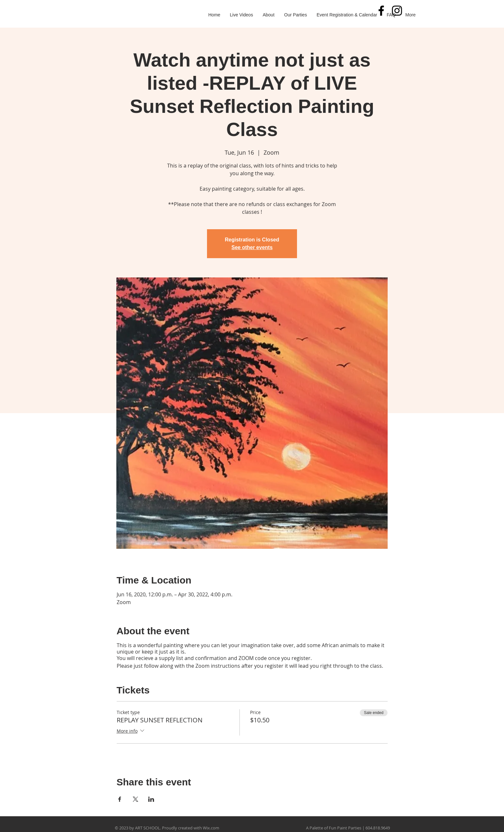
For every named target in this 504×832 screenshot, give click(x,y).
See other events (252, 247)
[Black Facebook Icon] (381, 11)
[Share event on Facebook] (120, 799)
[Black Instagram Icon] (397, 11)
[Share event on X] (135, 799)
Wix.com (211, 828)
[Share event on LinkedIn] (151, 799)
